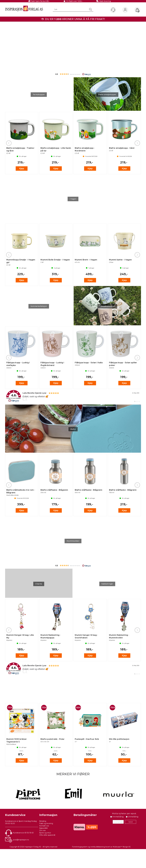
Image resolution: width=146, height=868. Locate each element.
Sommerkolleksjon (39, 306)
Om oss (42, 830)
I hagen (73, 199)
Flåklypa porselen (107, 306)
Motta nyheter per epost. (124, 814)
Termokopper (39, 95)
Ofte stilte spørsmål (47, 835)
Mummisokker (73, 541)
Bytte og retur (45, 833)
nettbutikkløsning (98, 847)
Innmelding (118, 817)
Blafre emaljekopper (107, 95)
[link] (73, 396)
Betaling (43, 821)
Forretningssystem (80, 847)
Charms (39, 584)
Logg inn (125, 10)
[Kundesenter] (113, 10)
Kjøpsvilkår (43, 828)
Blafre (73, 429)
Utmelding (133, 817)
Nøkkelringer (107, 584)
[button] (73, 74)
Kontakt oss (44, 826)
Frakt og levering (46, 823)
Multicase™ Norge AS (122, 847)
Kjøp (22, 169)
